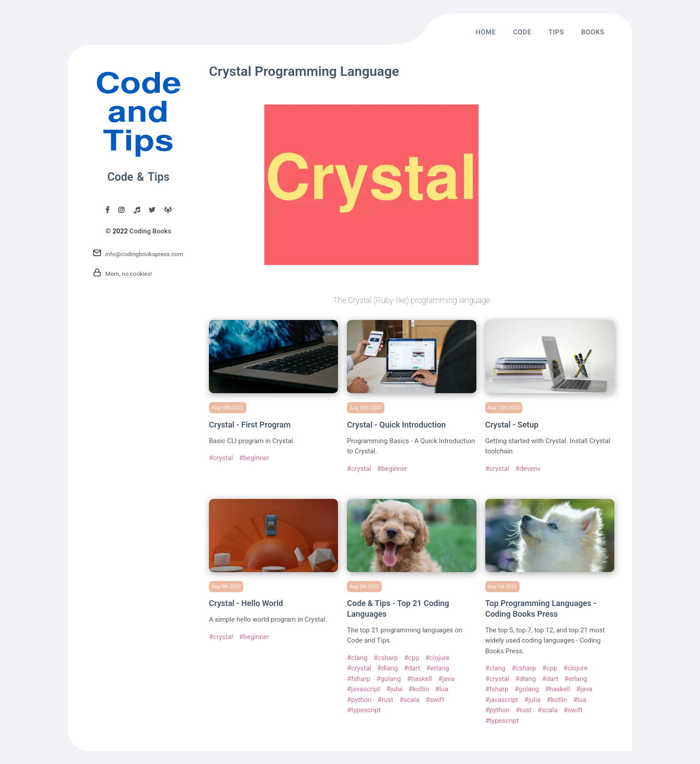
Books (593, 32)
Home (486, 32)
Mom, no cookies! (129, 274)
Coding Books (150, 231)
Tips (556, 32)
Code (522, 32)
